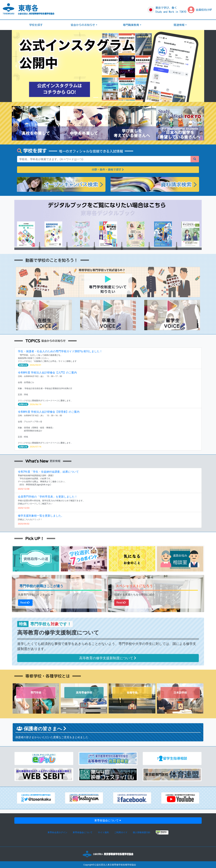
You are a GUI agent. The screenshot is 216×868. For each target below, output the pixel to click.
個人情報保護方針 (142, 832)
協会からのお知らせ (83, 25)
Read (25, 603)
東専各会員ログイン (57, 832)
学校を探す (36, 25)
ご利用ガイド (121, 832)
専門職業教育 (131, 25)
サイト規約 (103, 832)
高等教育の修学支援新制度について (108, 658)
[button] (16, 66)
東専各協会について (108, 820)
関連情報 (179, 25)
